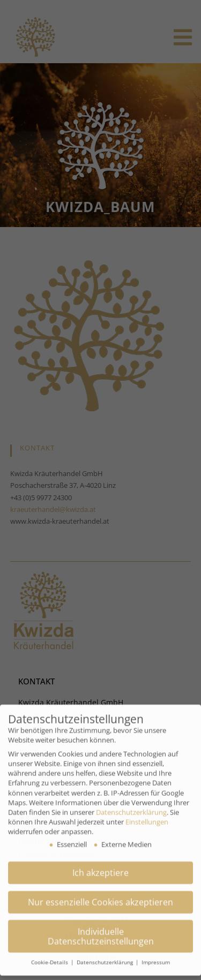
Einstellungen (147, 814)
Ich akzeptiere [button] (100, 865)
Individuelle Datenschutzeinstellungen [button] (101, 929)
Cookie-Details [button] (50, 955)
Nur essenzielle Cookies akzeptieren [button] (100, 894)
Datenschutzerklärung (131, 804)
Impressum (156, 955)
